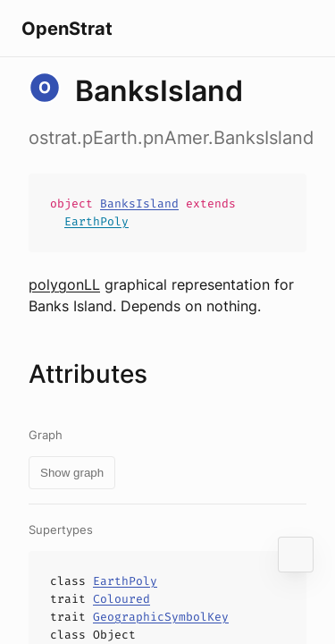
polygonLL (64, 284)
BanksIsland (139, 203)
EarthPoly (96, 221)
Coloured (121, 599)
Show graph (72, 473)
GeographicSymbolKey (161, 617)
